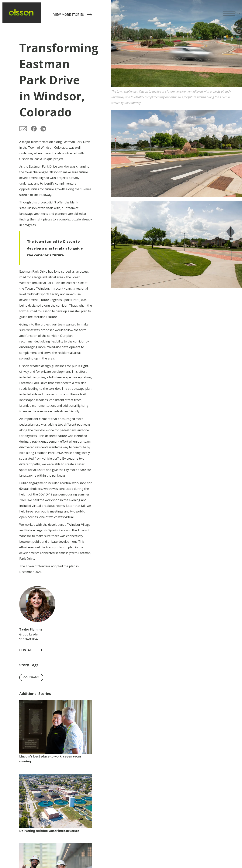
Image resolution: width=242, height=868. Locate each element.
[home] (22, 12)
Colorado (31, 677)
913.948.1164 (29, 639)
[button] (232, 10)
